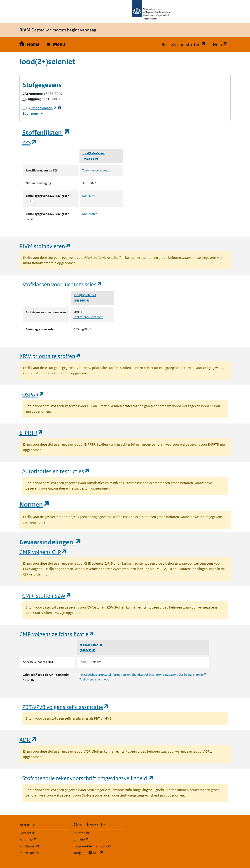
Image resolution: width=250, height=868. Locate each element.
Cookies (98, 839)
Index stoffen (29, 853)
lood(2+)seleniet (94, 153)
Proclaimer (44, 846)
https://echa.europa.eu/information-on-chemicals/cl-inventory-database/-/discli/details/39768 (143, 675)
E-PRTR (31, 433)
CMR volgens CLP (43, 552)
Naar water (90, 214)
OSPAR (33, 394)
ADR (28, 740)
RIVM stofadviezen (45, 246)
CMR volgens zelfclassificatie (57, 634)
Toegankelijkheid (98, 853)
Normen (35, 505)
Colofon (98, 833)
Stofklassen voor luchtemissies (62, 284)
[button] (56, 45)
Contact (44, 833)
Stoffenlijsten (46, 133)
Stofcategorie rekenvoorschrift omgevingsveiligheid (88, 778)
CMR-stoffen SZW (47, 596)
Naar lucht (89, 196)
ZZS (29, 142)
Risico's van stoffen (185, 45)
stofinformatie (40, 108)
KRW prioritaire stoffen (50, 356)
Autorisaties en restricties (56, 471)
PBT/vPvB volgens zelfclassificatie (65, 707)
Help (222, 45)
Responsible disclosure (98, 846)
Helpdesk (44, 839)
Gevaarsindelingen (50, 542)
